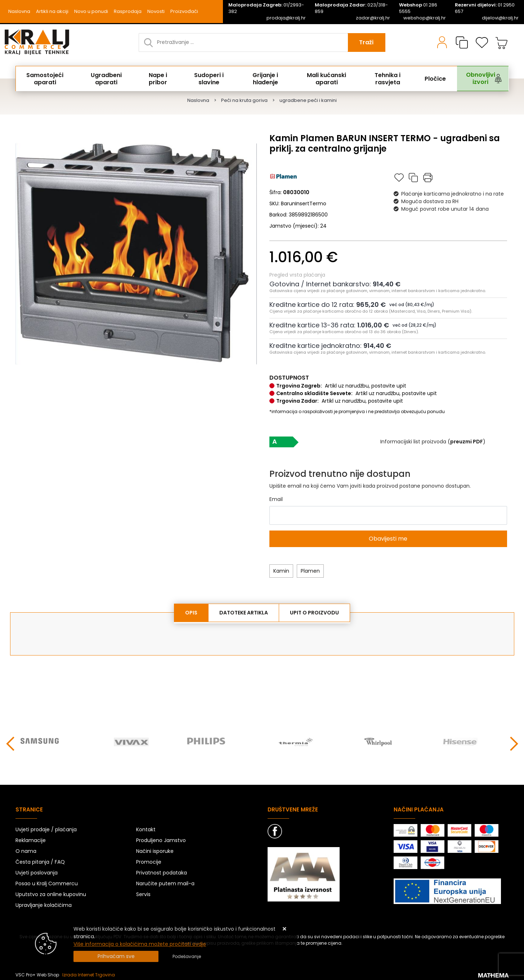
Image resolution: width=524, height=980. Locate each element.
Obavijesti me (388, 539)
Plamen (310, 571)
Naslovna (19, 11)
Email (276, 499)
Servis (143, 892)
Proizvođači (184, 11)
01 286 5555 (418, 8)
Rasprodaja (128, 11)
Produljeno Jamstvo (161, 838)
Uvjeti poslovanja (37, 871)
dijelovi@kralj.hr (500, 18)
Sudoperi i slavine (211, 79)
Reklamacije (31, 838)
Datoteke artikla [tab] (244, 613)
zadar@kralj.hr (373, 18)
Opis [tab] (191, 613)
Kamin (281, 571)
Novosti (156, 11)
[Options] (187, 957)
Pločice (432, 79)
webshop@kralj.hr (425, 18)
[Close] (116, 956)
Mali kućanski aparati (329, 79)
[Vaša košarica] (502, 42)
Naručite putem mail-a (165, 882)
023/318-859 (351, 8)
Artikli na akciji (52, 11)
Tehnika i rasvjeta (390, 79)
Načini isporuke (155, 849)
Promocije (149, 860)
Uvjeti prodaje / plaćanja (46, 828)
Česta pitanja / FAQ (40, 860)
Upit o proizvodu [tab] (314, 613)
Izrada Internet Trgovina (89, 973)
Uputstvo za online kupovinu (51, 892)
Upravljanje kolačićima (44, 903)
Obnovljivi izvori (472, 79)
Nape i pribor (161, 79)
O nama (26, 849)
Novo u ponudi (91, 11)
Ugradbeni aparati (109, 79)
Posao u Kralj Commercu (47, 882)
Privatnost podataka (162, 871)
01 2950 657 (485, 8)
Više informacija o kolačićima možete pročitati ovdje (140, 944)
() (467, 442)
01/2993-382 (266, 8)
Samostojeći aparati (48, 79)
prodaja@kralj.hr (286, 18)
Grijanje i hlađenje (267, 79)
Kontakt (146, 828)
